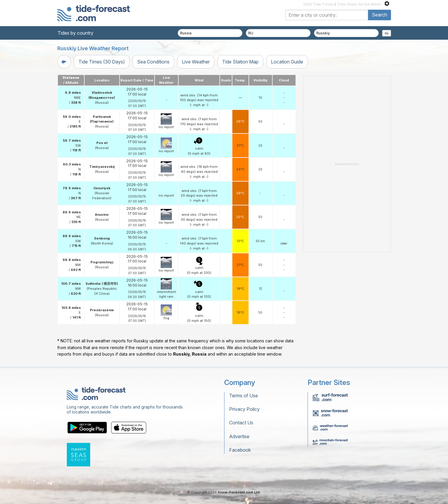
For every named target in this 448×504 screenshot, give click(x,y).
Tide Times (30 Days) (102, 62)
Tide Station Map (240, 62)
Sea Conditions (153, 62)
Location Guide (287, 62)
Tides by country (75, 33)
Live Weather (196, 62)
